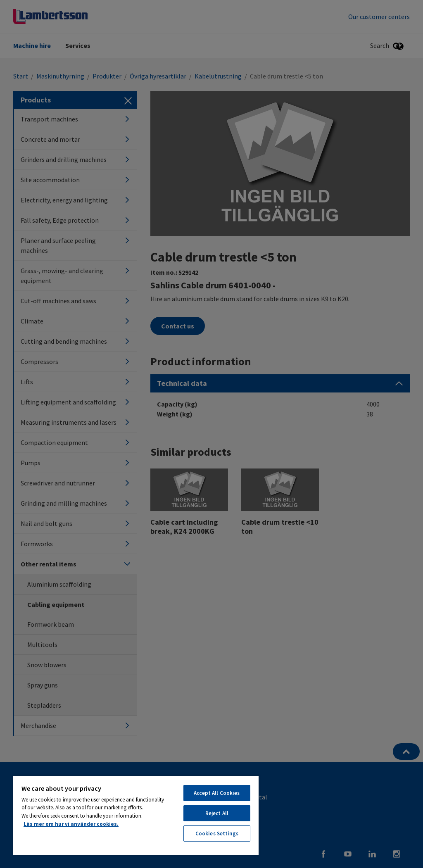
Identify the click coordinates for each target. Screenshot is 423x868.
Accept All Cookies (217, 793)
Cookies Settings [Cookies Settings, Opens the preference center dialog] (217, 834)
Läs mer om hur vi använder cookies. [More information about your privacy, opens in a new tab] (71, 824)
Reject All (217, 813)
